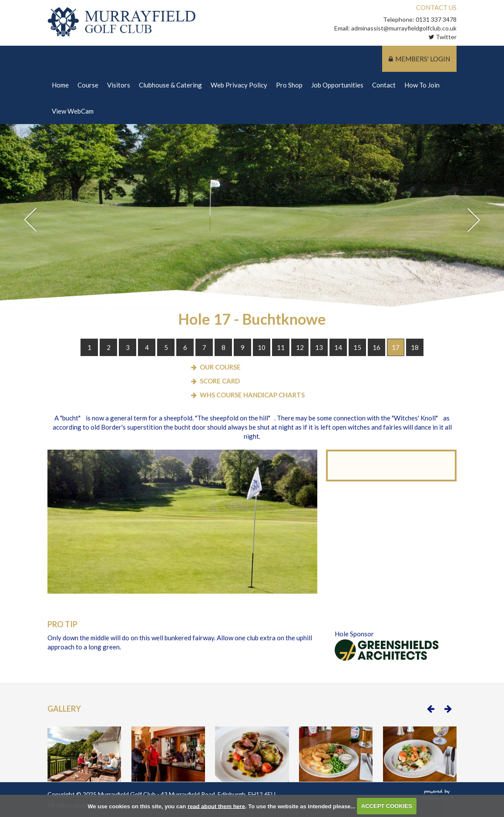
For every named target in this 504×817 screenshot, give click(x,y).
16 (376, 348)
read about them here (216, 806)
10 (262, 348)
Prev (30, 220)
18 (415, 348)
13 (319, 348)
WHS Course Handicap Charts (252, 395)
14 (338, 348)
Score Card (220, 381)
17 (396, 348)
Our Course (220, 367)
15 (357, 348)
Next (474, 220)
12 (300, 348)
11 (281, 348)
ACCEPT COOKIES (387, 806)
